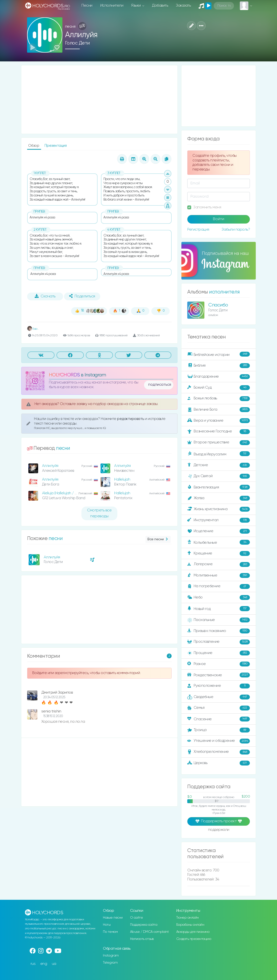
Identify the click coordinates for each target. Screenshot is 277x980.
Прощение (219, 653)
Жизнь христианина (219, 509)
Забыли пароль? (236, 230)
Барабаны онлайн (190, 925)
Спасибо (218, 305)
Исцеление (219, 531)
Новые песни (113, 918)
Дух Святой (219, 476)
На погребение (219, 586)
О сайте (137, 918)
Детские (219, 465)
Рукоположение (219, 686)
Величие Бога (219, 410)
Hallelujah (122, 479)
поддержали (219, 830)
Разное (219, 664)
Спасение (219, 719)
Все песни (158, 539)
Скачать (45, 296)
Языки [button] (136, 6)
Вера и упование (219, 421)
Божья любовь (219, 399)
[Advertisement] (100, 100)
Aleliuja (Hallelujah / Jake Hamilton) (71, 493)
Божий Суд (219, 388)
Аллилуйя (50, 466)
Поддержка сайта (144, 925)
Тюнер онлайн (188, 918)
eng (44, 964)
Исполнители (112, 6)
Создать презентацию (194, 939)
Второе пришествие (219, 443)
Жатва (219, 498)
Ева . (33, 329)
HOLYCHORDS (64, 375)
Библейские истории (219, 354)
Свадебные (219, 697)
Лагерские (219, 564)
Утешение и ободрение (219, 741)
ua (54, 964)
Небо (219, 597)
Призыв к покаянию (219, 631)
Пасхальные (219, 620)
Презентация (56, 146)
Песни (87, 6)
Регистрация (198, 230)
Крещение (219, 553)
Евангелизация (219, 487)
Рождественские (219, 675)
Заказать (183, 6)
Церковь (219, 763)
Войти (219, 219)
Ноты (107, 925)
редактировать (131, 419)
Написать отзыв (142, 939)
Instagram (111, 956)
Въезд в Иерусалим (219, 454)
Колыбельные (219, 542)
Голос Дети (77, 43)
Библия (219, 366)
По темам (110, 932)
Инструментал (219, 520)
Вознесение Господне (219, 432)
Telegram (110, 963)
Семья (219, 708)
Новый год (219, 609)
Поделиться (82, 296)
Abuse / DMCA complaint (150, 932)
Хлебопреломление (219, 752)
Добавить (160, 6)
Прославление (219, 642)
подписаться (160, 385)
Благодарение (219, 377)
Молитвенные (219, 575)
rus (33, 964)
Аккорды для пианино (193, 932)
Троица (219, 730)
